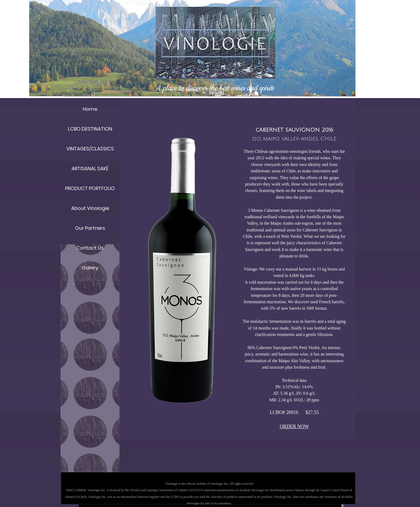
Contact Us (90, 248)
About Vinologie (90, 208)
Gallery (90, 268)
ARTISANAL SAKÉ (90, 169)
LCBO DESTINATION (90, 129)
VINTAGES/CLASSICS (90, 149)
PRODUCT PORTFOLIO (90, 188)
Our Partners (90, 228)
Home (90, 109)
